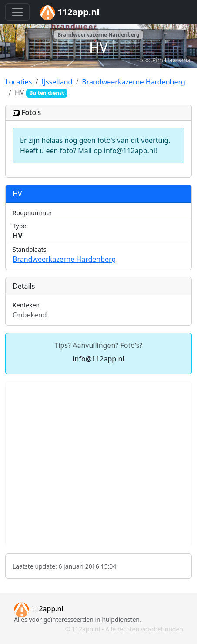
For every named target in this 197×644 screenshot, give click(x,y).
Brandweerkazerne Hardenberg (64, 259)
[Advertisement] (98, 464)
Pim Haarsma (171, 60)
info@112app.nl (98, 359)
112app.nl (39, 609)
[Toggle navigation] (17, 12)
